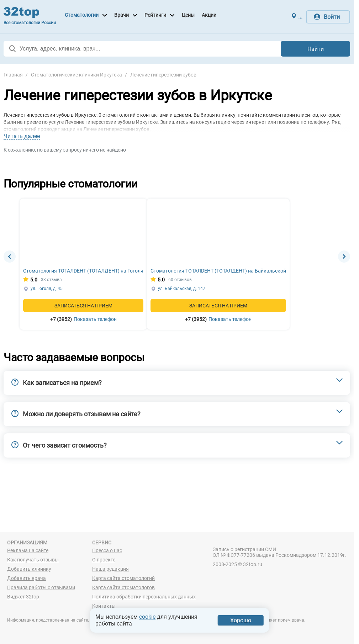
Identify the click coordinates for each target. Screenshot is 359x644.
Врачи (122, 15)
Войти (332, 17)
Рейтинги (155, 15)
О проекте (104, 560)
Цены (188, 15)
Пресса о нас (107, 550)
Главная (14, 75)
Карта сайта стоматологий (123, 578)
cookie (147, 617)
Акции (209, 15)
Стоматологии (82, 15)
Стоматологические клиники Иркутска (77, 75)
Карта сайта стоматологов (123, 587)
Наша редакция (110, 569)
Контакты (104, 606)
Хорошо (241, 620)
